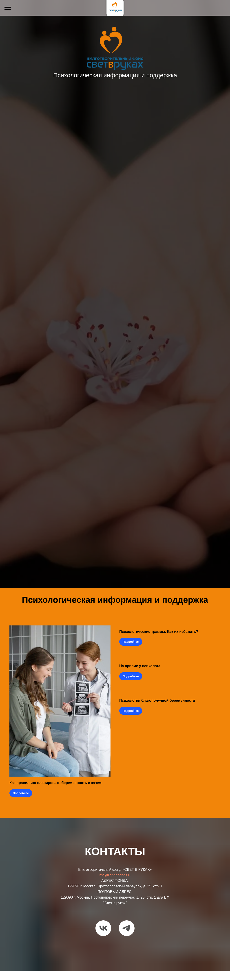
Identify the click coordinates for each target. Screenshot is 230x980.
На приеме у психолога (140, 666)
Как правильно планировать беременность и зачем (55, 783)
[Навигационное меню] (8, 8)
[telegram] (127, 928)
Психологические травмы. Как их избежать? (159, 632)
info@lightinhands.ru (115, 875)
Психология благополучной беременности (157, 700)
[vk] (103, 928)
